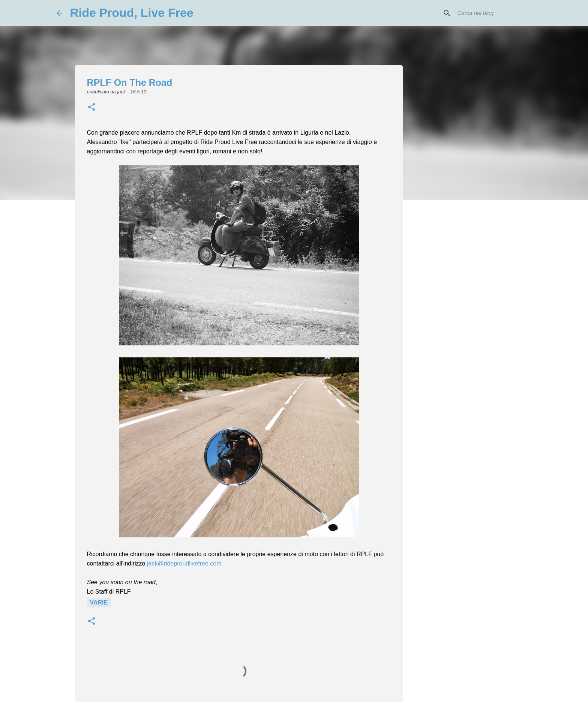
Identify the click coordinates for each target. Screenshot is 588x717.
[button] (91, 108)
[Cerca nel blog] (494, 13)
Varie (99, 602)
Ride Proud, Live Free (132, 13)
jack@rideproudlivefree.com (184, 563)
